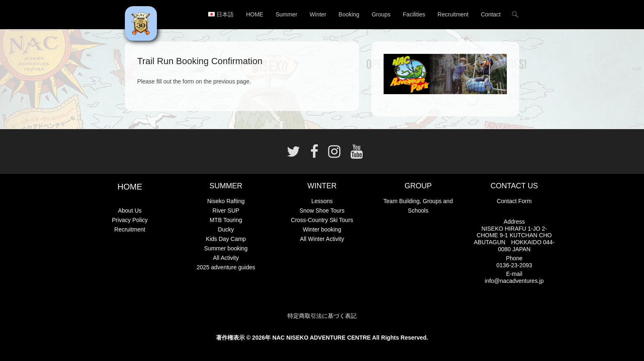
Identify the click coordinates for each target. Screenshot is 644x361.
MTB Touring (226, 220)
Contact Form (514, 201)
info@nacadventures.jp (514, 281)
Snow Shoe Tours (322, 211)
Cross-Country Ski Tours (322, 220)
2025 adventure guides (226, 267)
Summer (286, 14)
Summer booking (226, 248)
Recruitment (453, 14)
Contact (491, 14)
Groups (381, 14)
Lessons (322, 201)
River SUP (226, 211)
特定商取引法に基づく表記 (322, 316)
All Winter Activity (322, 239)
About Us (130, 211)
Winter (318, 14)
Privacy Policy (130, 220)
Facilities (414, 14)
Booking (349, 14)
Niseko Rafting (226, 201)
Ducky (226, 229)
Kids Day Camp (226, 239)
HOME (255, 14)
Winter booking (322, 229)
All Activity (226, 258)
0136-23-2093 (514, 265)
